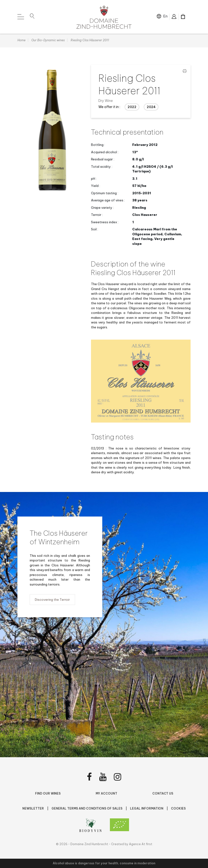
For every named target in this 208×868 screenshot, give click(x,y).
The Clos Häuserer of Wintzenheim (59, 538)
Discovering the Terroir (52, 600)
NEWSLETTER (33, 808)
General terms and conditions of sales (87, 808)
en (165, 16)
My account (106, 793)
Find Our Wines (48, 793)
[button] (32, 17)
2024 (151, 107)
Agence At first (141, 844)
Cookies (178, 808)
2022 (132, 107)
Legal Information (147, 808)
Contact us (163, 793)
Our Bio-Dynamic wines (48, 41)
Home (21, 41)
